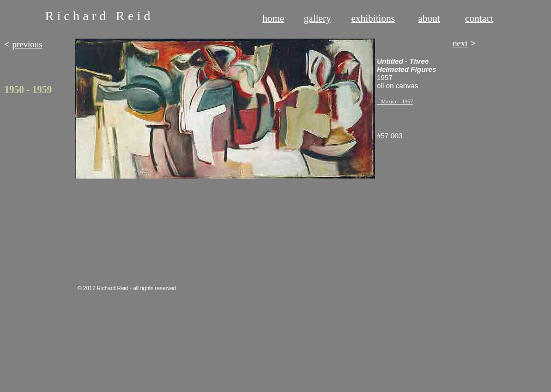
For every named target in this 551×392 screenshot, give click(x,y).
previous (27, 44)
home (274, 19)
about (429, 19)
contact (479, 19)
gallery (317, 19)
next (460, 43)
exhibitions (373, 19)
